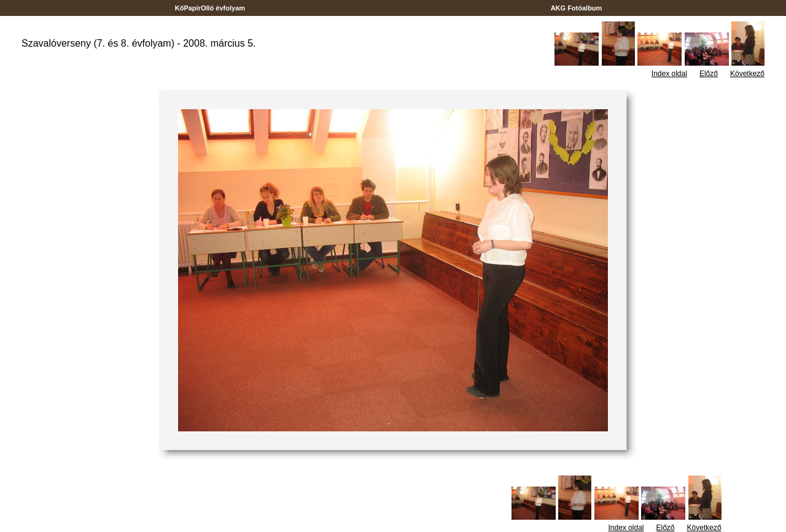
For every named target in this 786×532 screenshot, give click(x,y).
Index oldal (669, 74)
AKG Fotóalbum (577, 8)
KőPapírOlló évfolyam (210, 8)
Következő (747, 74)
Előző (709, 74)
